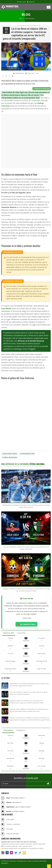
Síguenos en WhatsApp (42, 89)
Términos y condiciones (13, 824)
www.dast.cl (5, 863)
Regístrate (31, 2)
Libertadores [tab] (8, 730)
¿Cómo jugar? (10, 819)
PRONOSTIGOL (19, 73)
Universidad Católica (10, 454)
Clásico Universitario (10, 457)
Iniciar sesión (22, 2)
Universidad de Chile (28, 454)
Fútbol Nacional (30, 19)
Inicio (21, 19)
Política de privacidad (12, 834)
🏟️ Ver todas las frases (26, 624)
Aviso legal (9, 829)
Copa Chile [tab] (21, 633)
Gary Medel (6, 308)
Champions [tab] (21, 730)
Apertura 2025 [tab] (9, 633)
